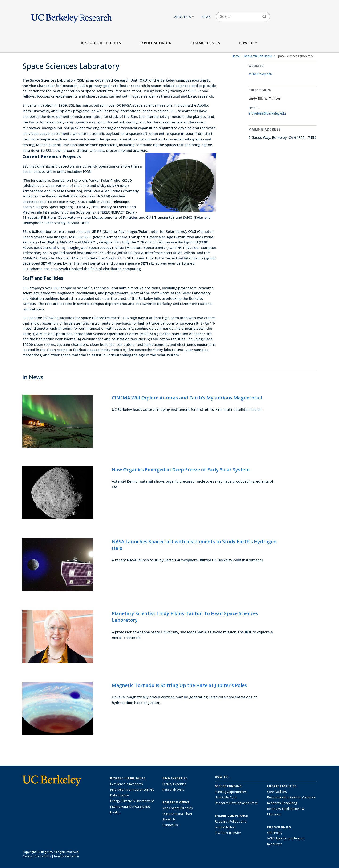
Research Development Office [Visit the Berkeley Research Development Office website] (236, 803)
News (206, 17)
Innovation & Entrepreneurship (132, 790)
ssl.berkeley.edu (260, 74)
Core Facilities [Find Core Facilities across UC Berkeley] (277, 792)
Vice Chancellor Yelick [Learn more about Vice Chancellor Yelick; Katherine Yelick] (178, 808)
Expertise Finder (155, 43)
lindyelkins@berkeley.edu (267, 113)
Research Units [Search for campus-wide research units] (173, 790)
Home (236, 56)
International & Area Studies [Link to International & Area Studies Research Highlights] (130, 806)
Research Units (205, 43)
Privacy (27, 856)
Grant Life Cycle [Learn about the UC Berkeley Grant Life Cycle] (226, 797)
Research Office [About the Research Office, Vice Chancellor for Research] (176, 802)
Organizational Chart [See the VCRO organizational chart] (177, 814)
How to (248, 43)
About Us (184, 17)
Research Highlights (101, 43)
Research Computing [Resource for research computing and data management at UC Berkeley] (282, 803)
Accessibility (43, 856)
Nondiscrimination (67, 856)
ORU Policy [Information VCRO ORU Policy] (275, 833)
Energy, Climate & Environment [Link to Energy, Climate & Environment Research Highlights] (132, 801)
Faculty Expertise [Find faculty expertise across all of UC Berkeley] (174, 784)
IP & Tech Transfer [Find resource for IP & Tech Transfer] (228, 833)
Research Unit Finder (258, 56)
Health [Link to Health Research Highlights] (115, 812)
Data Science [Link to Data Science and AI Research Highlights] (119, 795)
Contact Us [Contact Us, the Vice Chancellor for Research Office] (170, 825)
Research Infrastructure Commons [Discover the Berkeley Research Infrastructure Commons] (292, 797)
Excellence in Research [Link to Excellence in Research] (127, 784)
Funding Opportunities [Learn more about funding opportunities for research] (231, 792)
